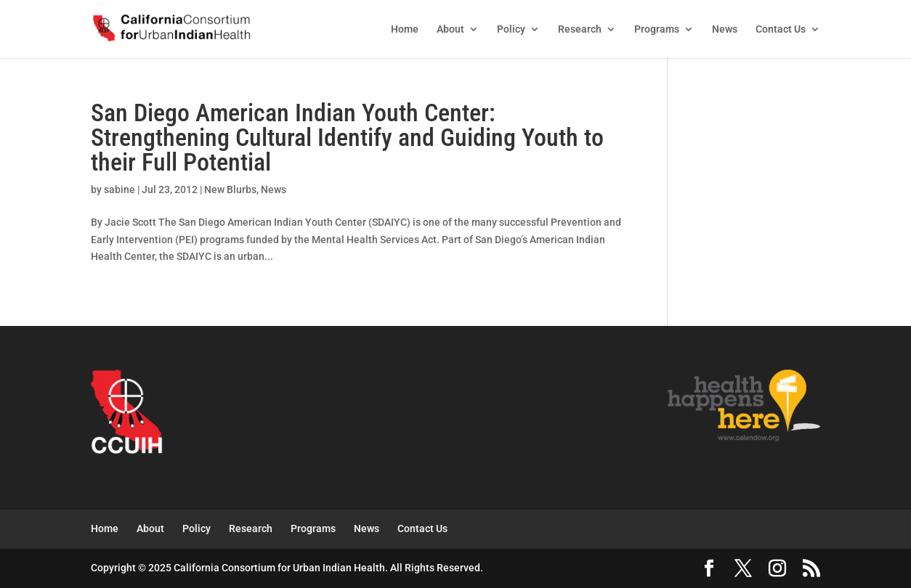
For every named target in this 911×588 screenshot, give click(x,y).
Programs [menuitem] (657, 29)
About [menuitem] (450, 29)
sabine (120, 189)
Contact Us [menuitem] (781, 29)
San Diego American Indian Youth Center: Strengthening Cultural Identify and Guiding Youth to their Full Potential (347, 137)
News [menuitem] (725, 29)
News (274, 189)
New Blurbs (230, 189)
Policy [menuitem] (511, 29)
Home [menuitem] (405, 29)
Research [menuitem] (580, 29)
